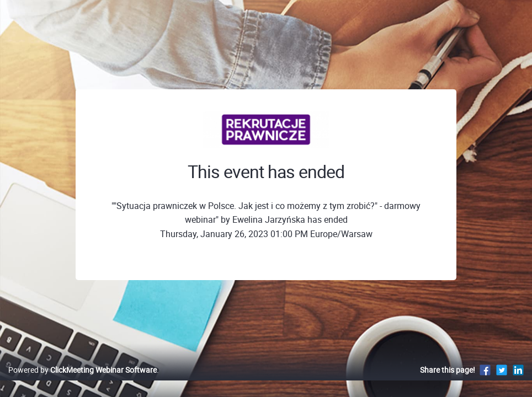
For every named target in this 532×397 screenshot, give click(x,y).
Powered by (83, 381)
